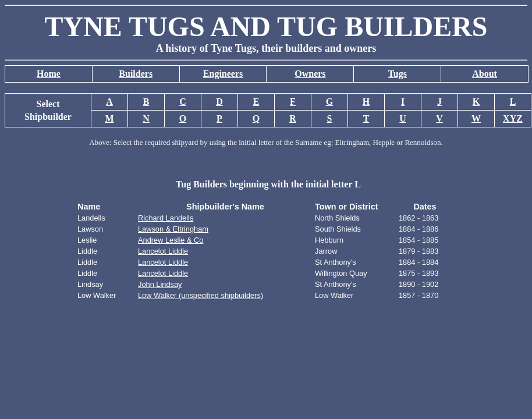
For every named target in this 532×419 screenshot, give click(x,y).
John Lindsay (160, 284)
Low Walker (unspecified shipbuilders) (201, 295)
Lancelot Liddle (163, 251)
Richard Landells (166, 218)
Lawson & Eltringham (173, 229)
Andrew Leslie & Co (171, 240)
